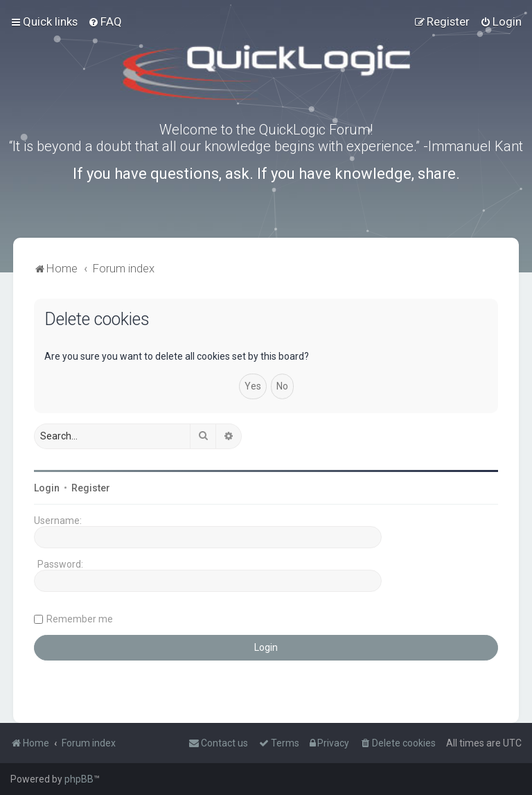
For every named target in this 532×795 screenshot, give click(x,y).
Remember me (80, 619)
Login (47, 488)
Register (91, 488)
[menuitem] (105, 21)
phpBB (79, 779)
